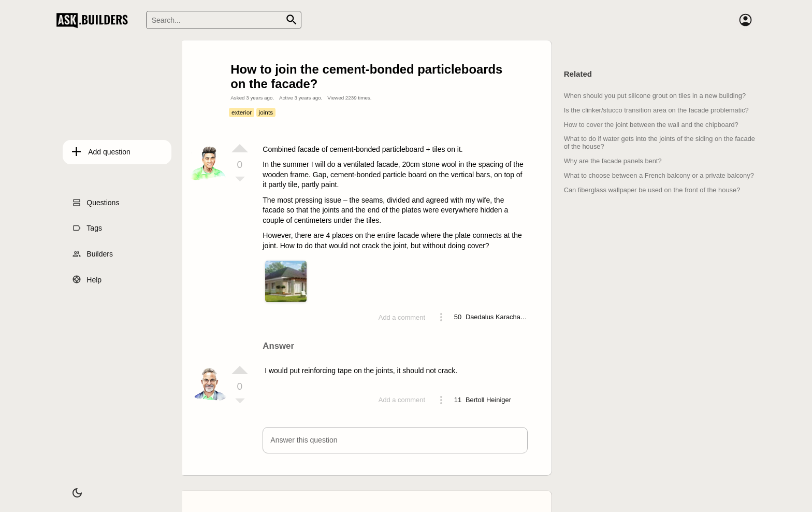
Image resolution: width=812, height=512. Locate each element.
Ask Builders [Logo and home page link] (95, 20)
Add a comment (402, 317)
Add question (103, 149)
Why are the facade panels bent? (613, 161)
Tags (88, 225)
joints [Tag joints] (266, 112)
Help (88, 277)
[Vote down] (240, 180)
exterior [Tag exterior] (242, 112)
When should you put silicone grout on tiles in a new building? (655, 96)
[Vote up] (240, 148)
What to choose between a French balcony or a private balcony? (659, 175)
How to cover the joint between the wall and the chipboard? (651, 125)
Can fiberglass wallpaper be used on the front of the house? (652, 190)
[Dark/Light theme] (70, 488)
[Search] (224, 20)
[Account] (745, 20)
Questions (97, 200)
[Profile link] (497, 317)
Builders (93, 251)
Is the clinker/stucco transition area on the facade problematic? (656, 110)
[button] (395, 440)
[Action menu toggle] (441, 317)
